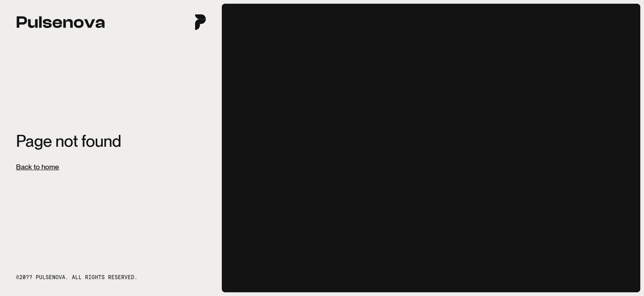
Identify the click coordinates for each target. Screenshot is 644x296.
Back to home (38, 167)
